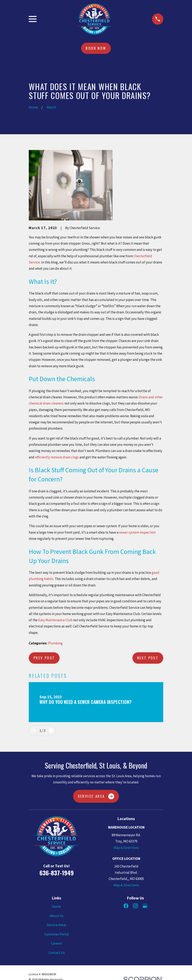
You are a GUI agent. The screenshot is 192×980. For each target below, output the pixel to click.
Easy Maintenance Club (55, 620)
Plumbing (55, 643)
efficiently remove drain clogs (57, 457)
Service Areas (56, 925)
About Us (57, 916)
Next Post (148, 658)
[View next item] (51, 730)
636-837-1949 (57, 873)
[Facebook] (126, 906)
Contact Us (57, 953)
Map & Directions (126, 848)
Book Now (96, 48)
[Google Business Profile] (145, 906)
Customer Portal (57, 934)
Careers (56, 943)
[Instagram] (136, 906)
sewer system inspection (137, 532)
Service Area (96, 796)
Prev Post (44, 658)
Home (56, 906)
